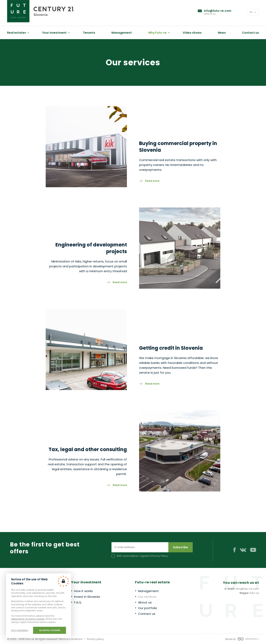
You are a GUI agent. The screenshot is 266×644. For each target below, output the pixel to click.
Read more (152, 181)
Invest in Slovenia (87, 597)
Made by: (242, 639)
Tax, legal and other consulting (88, 449)
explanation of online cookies (28, 619)
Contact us (250, 33)
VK (243, 550)
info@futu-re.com (218, 11)
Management (122, 33)
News (222, 33)
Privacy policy (95, 639)
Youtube (253, 550)
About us (145, 602)
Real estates (17, 33)
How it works (83, 591)
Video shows (192, 33)
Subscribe (181, 547)
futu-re (254, 593)
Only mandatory (20, 630)
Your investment (54, 33)
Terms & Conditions (70, 639)
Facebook (235, 550)
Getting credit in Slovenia (171, 348)
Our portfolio (148, 608)
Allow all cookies (50, 630)
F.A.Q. (78, 602)
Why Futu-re (157, 33)
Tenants (89, 33)
